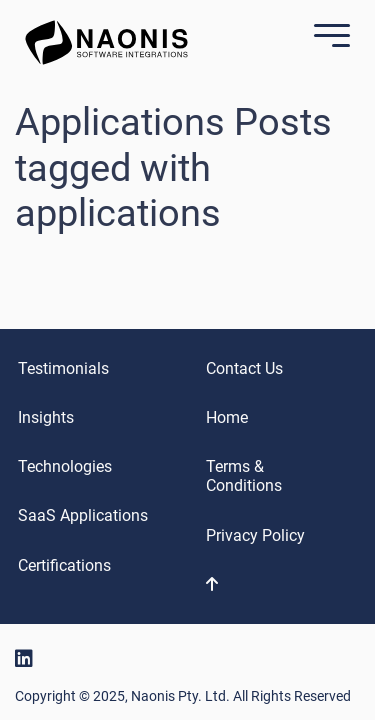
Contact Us (244, 368)
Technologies (65, 466)
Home (227, 417)
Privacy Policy (255, 535)
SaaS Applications (83, 515)
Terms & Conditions (244, 476)
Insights (46, 417)
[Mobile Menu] (327, 37)
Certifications (64, 565)
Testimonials (63, 368)
